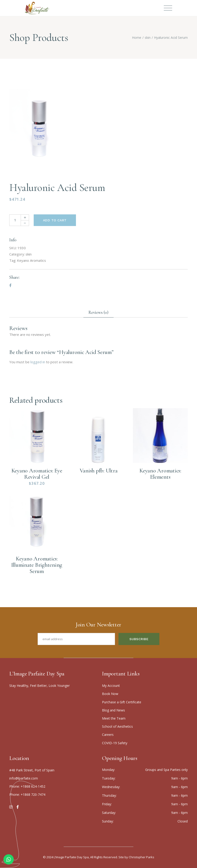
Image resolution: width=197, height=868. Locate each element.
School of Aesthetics (117, 726)
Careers (108, 735)
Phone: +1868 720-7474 (27, 794)
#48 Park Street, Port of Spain (32, 770)
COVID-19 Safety (115, 743)
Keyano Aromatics (31, 260)
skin (29, 254)
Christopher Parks (141, 857)
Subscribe (139, 639)
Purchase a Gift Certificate (122, 702)
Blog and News (113, 710)
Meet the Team (114, 718)
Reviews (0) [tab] (98, 312)
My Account (111, 686)
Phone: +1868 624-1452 (27, 786)
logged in (38, 362)
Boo (110, 694)
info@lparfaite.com (24, 778)
